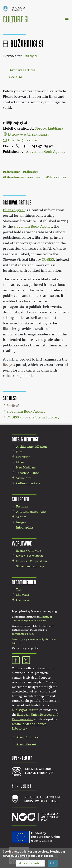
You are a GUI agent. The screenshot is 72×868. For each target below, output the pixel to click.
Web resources (56, 177)
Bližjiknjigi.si (30, 56)
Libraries (31, 172)
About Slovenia (27, 744)
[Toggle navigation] (67, 19)
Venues (21, 517)
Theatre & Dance (27, 473)
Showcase (23, 595)
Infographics (25, 527)
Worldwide (22, 543)
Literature (12, 172)
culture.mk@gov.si (23, 634)
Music (20, 462)
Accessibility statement (43, 639)
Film (19, 452)
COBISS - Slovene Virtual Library (33, 417)
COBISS (48, 260)
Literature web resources (23, 177)
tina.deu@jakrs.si (23, 140)
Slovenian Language (30, 566)
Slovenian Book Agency (46, 152)
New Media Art (26, 467)
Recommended (24, 582)
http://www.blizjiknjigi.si (28, 134)
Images (21, 522)
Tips (19, 589)
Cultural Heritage (28, 483)
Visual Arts (24, 478)
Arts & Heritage (25, 439)
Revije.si (9, 365)
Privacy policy (20, 639)
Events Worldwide (29, 551)
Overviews (23, 600)
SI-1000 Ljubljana (49, 128)
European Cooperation (32, 561)
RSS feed (17, 643)
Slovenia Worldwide (30, 556)
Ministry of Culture (25, 710)
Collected (21, 499)
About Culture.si (28, 737)
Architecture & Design (31, 447)
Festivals (22, 506)
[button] (30, 863)
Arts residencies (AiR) (31, 512)
